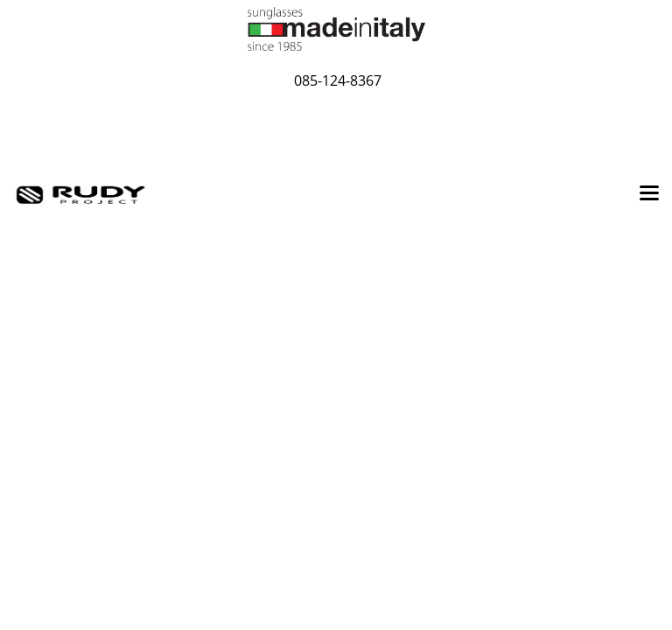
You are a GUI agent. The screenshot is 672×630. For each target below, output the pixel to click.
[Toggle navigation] (649, 194)
